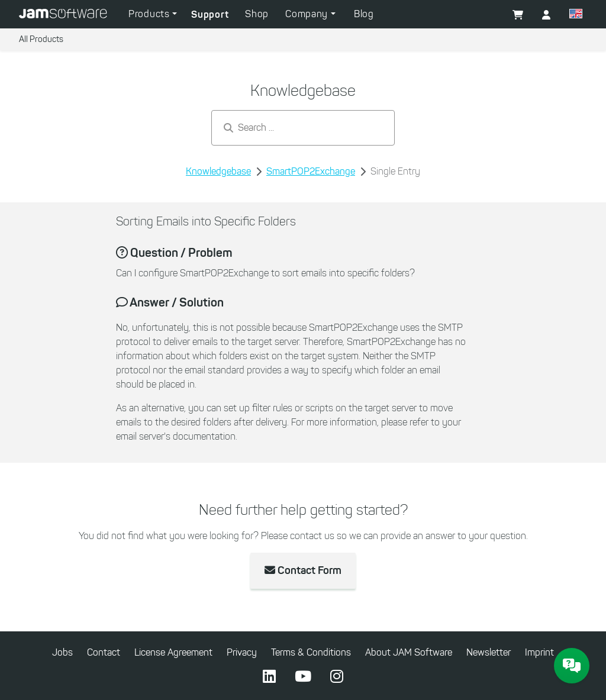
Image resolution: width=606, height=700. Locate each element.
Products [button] (150, 14)
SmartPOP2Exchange (311, 171)
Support (210, 14)
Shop (257, 14)
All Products (41, 39)
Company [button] (308, 14)
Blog (364, 14)
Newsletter (489, 652)
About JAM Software (409, 652)
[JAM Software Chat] (572, 666)
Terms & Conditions (311, 652)
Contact (104, 652)
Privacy (242, 652)
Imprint (539, 652)
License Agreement (173, 652)
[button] (576, 15)
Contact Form (303, 570)
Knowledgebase (218, 171)
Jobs (62, 652)
